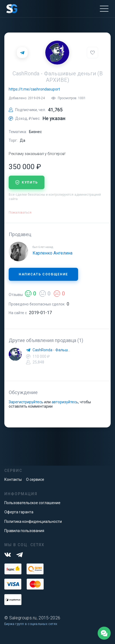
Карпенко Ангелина (52, 253)
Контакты (13, 479)
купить (27, 182)
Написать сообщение (43, 274)
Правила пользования (24, 531)
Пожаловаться (20, 212)
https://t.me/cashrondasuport (34, 89)
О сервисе (35, 479)
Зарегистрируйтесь (26, 402)
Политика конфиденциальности (33, 521)
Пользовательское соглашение (32, 503)
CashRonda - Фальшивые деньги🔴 (52, 350)
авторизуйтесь (65, 402)
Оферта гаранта (19, 512)
